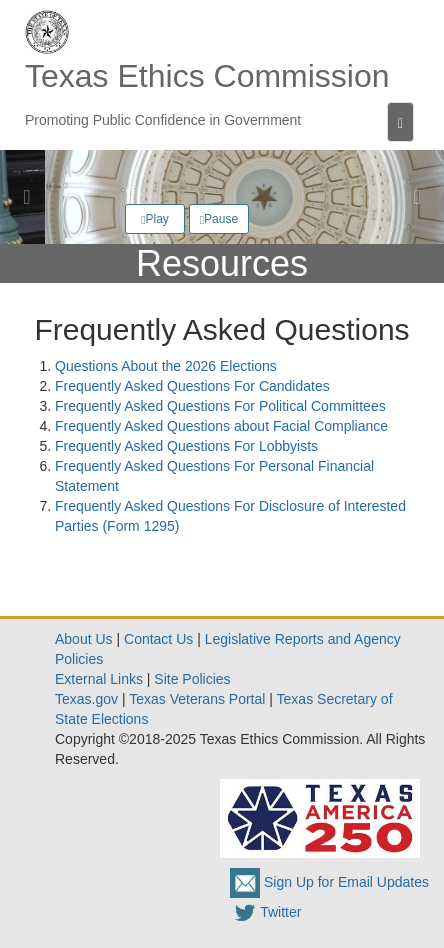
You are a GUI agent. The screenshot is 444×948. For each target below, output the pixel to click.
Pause (219, 219)
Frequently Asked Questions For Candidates (192, 386)
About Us (84, 639)
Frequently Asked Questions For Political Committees (220, 406)
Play (155, 219)
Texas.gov (86, 699)
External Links (99, 679)
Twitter (265, 912)
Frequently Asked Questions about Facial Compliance (221, 426)
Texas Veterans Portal (197, 699)
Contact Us (158, 639)
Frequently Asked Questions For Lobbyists (186, 446)
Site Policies (192, 679)
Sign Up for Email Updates (329, 882)
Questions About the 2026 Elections (166, 366)
